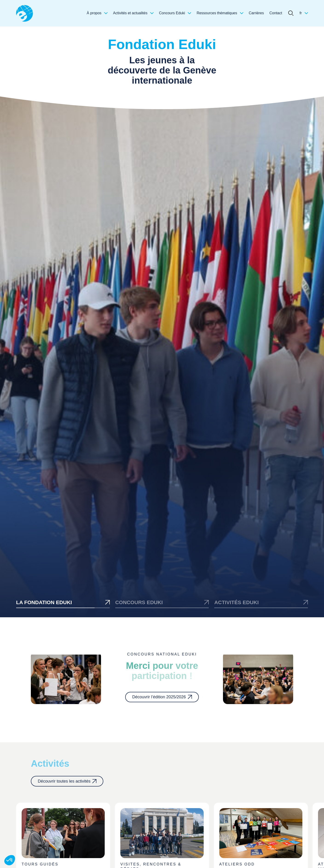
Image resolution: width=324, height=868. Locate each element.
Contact (276, 13)
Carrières (256, 13)
